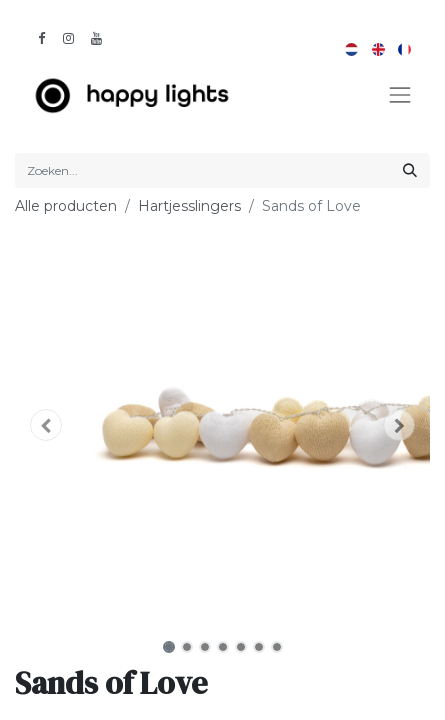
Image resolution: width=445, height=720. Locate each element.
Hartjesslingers (189, 206)
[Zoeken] (410, 170)
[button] (46, 425)
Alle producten (66, 206)
